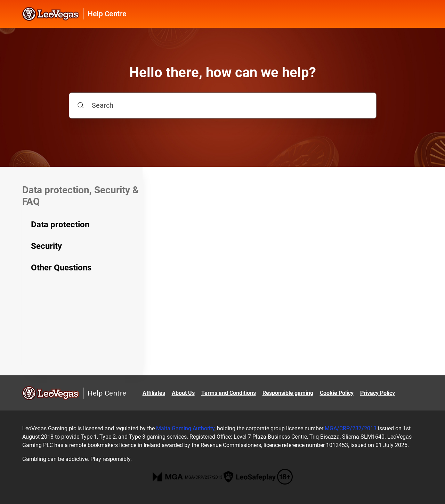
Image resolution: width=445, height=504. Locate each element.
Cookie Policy (337, 393)
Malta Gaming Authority (185, 428)
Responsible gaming (288, 393)
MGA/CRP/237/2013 (351, 428)
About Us (183, 393)
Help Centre (107, 14)
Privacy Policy (378, 393)
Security (46, 246)
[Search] (223, 105)
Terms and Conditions (229, 393)
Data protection (60, 225)
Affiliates (154, 393)
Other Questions (61, 268)
